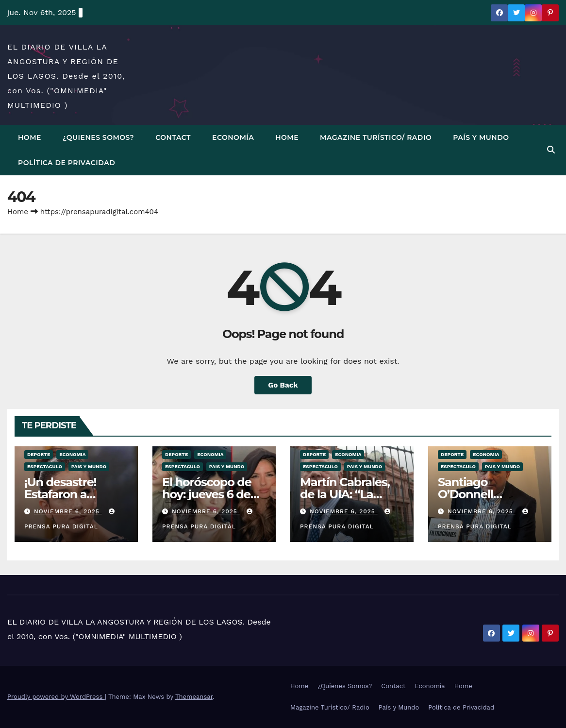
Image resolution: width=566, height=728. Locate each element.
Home (30, 137)
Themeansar (194, 697)
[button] (551, 150)
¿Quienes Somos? (98, 137)
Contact (173, 137)
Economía (233, 137)
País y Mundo (481, 137)
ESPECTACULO (45, 466)
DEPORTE (39, 454)
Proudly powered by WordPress (56, 697)
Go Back (283, 385)
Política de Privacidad (67, 163)
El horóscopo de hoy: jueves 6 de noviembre (207, 494)
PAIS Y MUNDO (89, 466)
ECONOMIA (72, 454)
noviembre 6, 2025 (68, 511)
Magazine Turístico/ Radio (376, 137)
